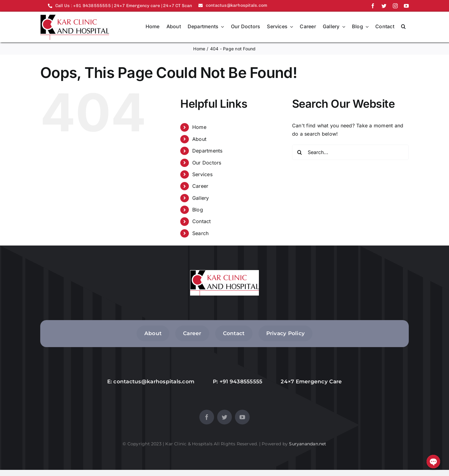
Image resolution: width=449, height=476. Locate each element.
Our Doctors (207, 163)
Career (200, 186)
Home (199, 127)
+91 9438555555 (241, 381)
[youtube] (406, 6)
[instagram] (395, 6)
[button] (403, 27)
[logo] (75, 17)
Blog (198, 210)
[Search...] (350, 152)
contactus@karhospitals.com (154, 381)
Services (202, 174)
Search (200, 233)
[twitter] (384, 6)
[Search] (300, 152)
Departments (207, 151)
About (199, 139)
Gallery (201, 198)
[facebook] (373, 6)
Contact (202, 221)
